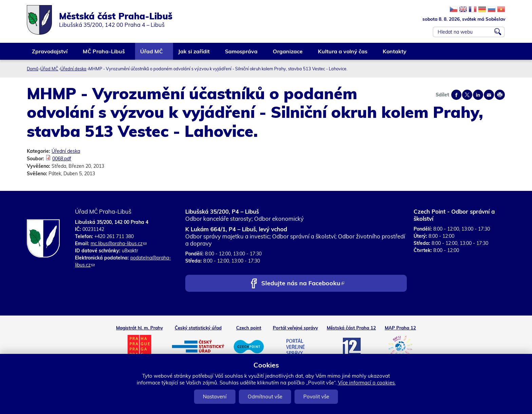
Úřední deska (73, 69)
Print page (500, 95)
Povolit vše (316, 397)
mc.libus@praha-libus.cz (119, 244)
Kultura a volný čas (343, 54)
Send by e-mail (489, 95)
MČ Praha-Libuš (104, 54)
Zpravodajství (50, 54)
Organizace (288, 54)
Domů (33, 69)
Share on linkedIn (478, 95)
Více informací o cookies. (367, 383)
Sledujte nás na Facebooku (303, 284)
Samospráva (242, 54)
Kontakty (395, 54)
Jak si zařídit (194, 54)
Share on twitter (467, 95)
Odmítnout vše (265, 397)
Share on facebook (456, 95)
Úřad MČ (152, 54)
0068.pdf (62, 159)
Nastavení (215, 397)
